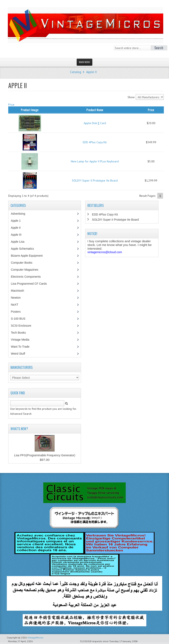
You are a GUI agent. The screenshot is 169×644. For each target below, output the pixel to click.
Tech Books (21, 333)
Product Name (95, 110)
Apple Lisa (21, 242)
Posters (18, 312)
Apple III (18, 235)
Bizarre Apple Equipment (29, 256)
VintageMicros (35, 638)
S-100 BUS (20, 319)
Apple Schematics (25, 249)
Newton (16, 298)
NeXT (15, 305)
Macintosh (20, 291)
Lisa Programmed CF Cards (31, 284)
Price (11, 105)
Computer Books (25, 263)
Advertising (20, 214)
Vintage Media (22, 340)
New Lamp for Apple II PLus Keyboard (95, 161)
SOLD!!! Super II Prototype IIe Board (95, 181)
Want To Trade (20, 347)
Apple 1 (18, 221)
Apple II (92, 72)
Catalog (76, 72)
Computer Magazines (28, 270)
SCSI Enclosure (23, 326)
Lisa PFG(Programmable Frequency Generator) (45, 455)
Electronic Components (28, 277)
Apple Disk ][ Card (95, 123)
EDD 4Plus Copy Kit (95, 142)
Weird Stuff (20, 354)
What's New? (19, 429)
